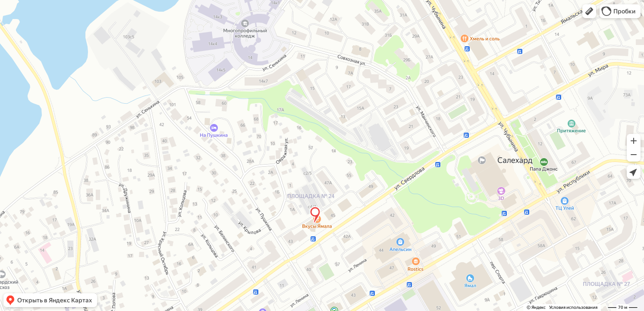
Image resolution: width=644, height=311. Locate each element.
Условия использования (573, 307)
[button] (589, 11)
